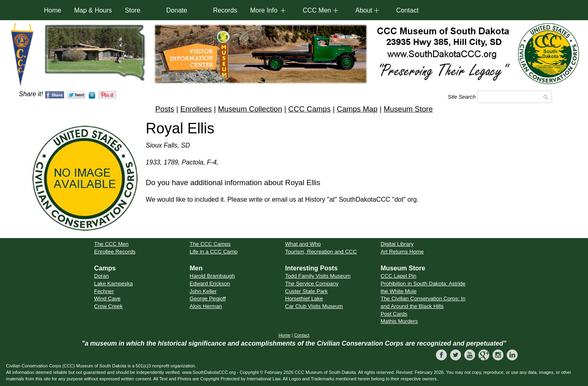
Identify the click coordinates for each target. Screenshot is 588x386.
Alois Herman (206, 306)
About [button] (364, 10)
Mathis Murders (399, 321)
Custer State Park (307, 291)
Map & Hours (93, 10)
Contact (407, 10)
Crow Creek (108, 306)
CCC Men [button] (317, 10)
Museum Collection (250, 109)
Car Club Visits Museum (314, 306)
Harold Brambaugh (212, 276)
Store (133, 10)
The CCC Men (111, 244)
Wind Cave (107, 298)
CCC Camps (309, 109)
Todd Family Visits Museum (318, 276)
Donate (177, 10)
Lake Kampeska (114, 284)
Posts (165, 109)
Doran (102, 276)
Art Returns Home (402, 252)
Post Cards (394, 314)
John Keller (203, 291)
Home (53, 10)
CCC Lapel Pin (399, 276)
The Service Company (312, 284)
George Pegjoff (208, 298)
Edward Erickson (210, 284)
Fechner (104, 291)
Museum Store (408, 109)
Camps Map (357, 109)
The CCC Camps (210, 244)
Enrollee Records (115, 252)
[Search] (515, 97)
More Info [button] (264, 10)
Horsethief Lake (304, 298)
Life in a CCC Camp (214, 252)
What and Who (303, 244)
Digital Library (397, 244)
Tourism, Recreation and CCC (321, 252)
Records (225, 10)
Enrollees (196, 109)
